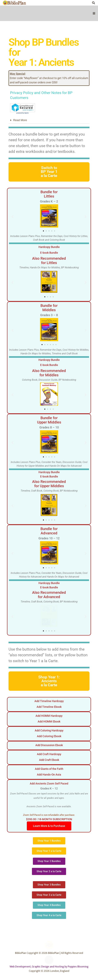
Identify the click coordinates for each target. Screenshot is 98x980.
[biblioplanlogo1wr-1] (14, 3)
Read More (20, 120)
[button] (94, 13)
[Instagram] (88, 3)
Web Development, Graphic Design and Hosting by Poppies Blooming (49, 967)
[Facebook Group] (75, 3)
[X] (81, 3)
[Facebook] (69, 3)
